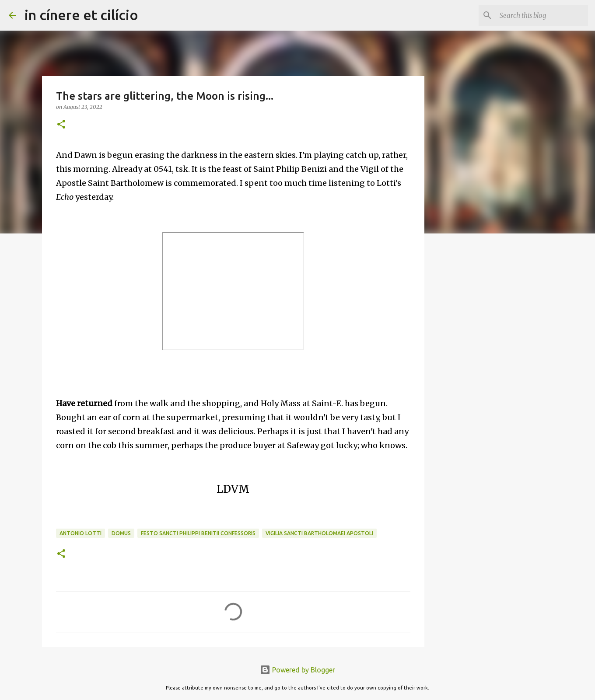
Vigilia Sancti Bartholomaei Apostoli (319, 533)
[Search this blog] (542, 15)
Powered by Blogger (297, 670)
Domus (121, 533)
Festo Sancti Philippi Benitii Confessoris (198, 533)
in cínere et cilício (81, 15)
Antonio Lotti (80, 533)
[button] (61, 125)
